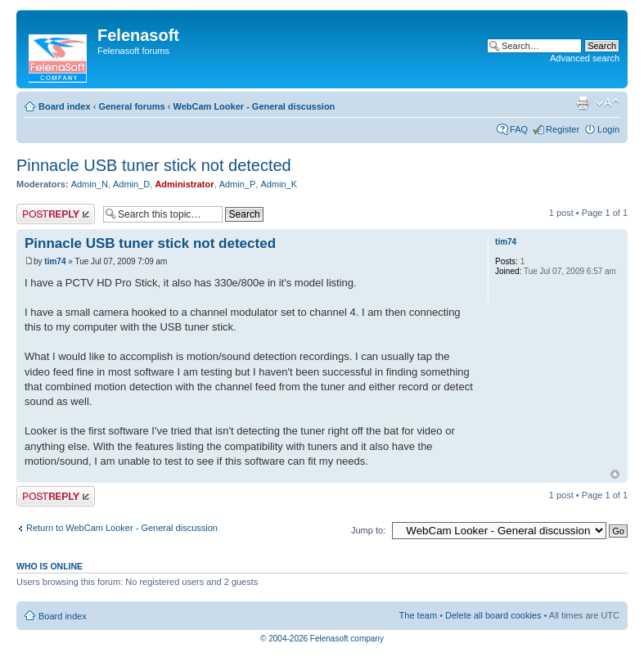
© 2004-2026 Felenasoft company (322, 639)
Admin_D (131, 184)
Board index (65, 106)
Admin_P (238, 184)
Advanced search (585, 58)
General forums (131, 106)
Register (563, 129)
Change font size (608, 103)
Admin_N (90, 184)
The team (418, 615)
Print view (583, 103)
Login (608, 129)
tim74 (55, 261)
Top (615, 474)
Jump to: (368, 530)
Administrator (184, 184)
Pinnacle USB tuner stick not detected (154, 165)
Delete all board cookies (493, 615)
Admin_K (279, 184)
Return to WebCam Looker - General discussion (122, 528)
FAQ (519, 129)
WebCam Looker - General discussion (254, 106)
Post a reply (56, 214)
